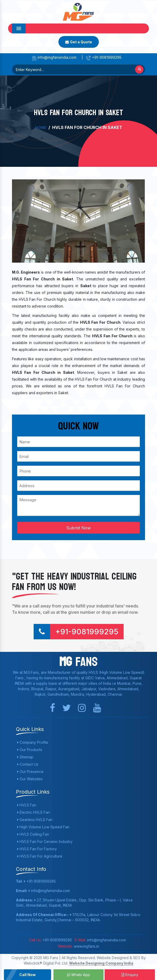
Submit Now (78, 528)
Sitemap (25, 757)
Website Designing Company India (101, 963)
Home (41, 128)
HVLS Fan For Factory (37, 849)
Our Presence (30, 772)
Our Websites (30, 779)
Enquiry (130, 975)
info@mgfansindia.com (54, 57)
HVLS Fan (27, 805)
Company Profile (33, 742)
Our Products (30, 750)
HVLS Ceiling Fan (33, 834)
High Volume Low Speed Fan (43, 827)
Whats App (78, 975)
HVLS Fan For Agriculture (40, 856)
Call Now (28, 975)
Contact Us (28, 764)
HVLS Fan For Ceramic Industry (45, 842)
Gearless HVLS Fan (35, 820)
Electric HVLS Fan (34, 812)
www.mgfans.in (86, 946)
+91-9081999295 (104, 57)
